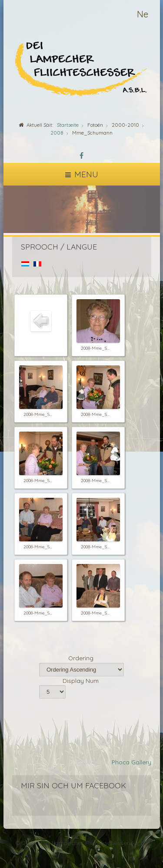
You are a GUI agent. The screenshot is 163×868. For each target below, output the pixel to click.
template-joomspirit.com (161, 838)
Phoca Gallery (131, 762)
